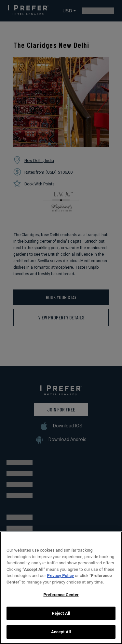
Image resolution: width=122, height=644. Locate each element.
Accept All (61, 632)
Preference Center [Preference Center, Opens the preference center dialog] (61, 595)
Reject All (61, 613)
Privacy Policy (61, 576)
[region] (61, 588)
